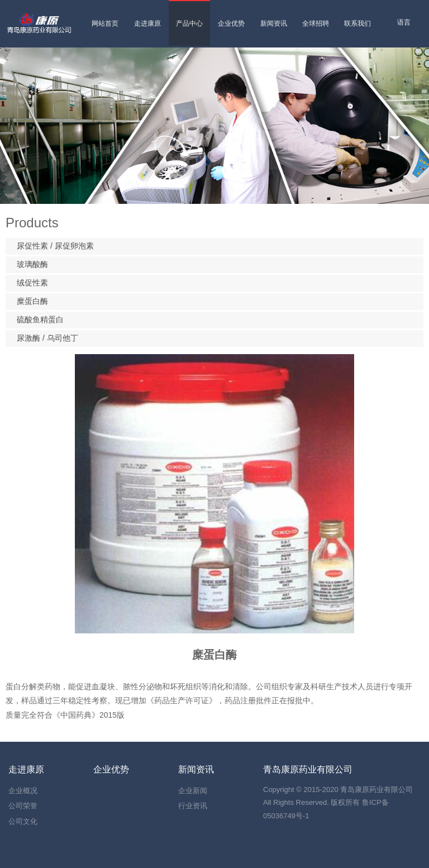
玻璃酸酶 (32, 264)
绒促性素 (32, 283)
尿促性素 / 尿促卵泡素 (55, 246)
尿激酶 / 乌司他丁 (47, 338)
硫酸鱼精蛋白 (40, 319)
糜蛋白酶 (32, 301)
